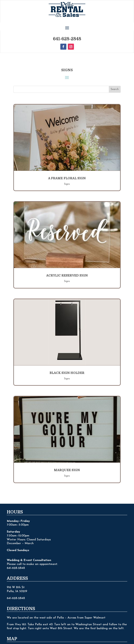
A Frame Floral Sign (67, 164)
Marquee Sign (67, 456)
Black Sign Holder (67, 359)
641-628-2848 (67, 25)
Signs (67, 170)
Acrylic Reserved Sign (67, 261)
